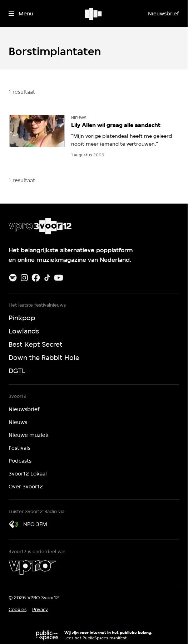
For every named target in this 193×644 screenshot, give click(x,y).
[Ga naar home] (94, 14)
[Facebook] (36, 278)
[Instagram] (24, 278)
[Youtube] (59, 278)
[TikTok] (47, 278)
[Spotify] (13, 278)
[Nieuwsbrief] (163, 14)
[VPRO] (32, 567)
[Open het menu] (21, 14)
